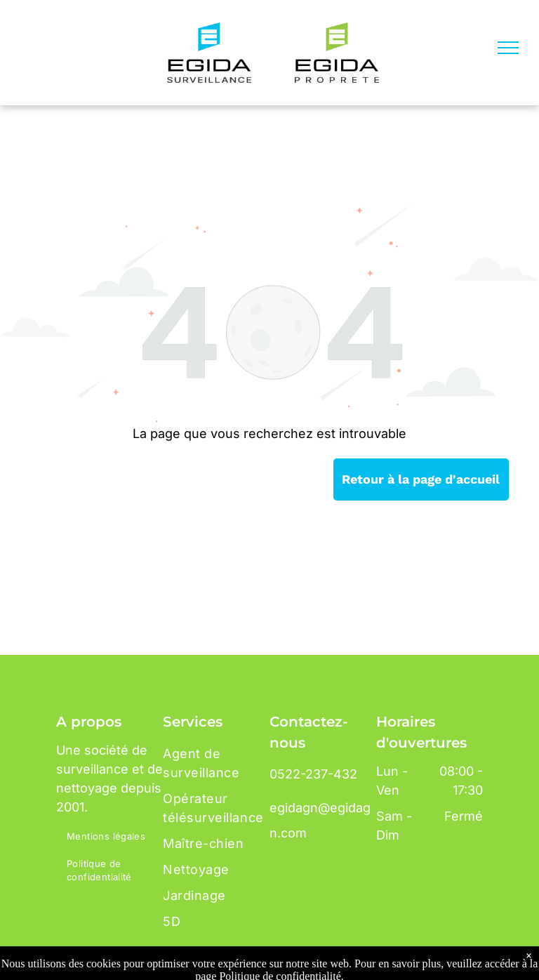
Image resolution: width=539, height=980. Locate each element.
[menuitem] (113, 837)
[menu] (508, 48)
